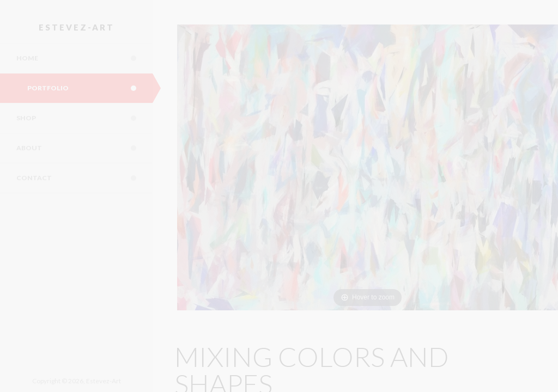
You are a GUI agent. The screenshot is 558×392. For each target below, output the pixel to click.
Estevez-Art (77, 27)
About (84, 148)
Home (84, 58)
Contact (84, 178)
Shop (84, 118)
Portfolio (90, 88)
